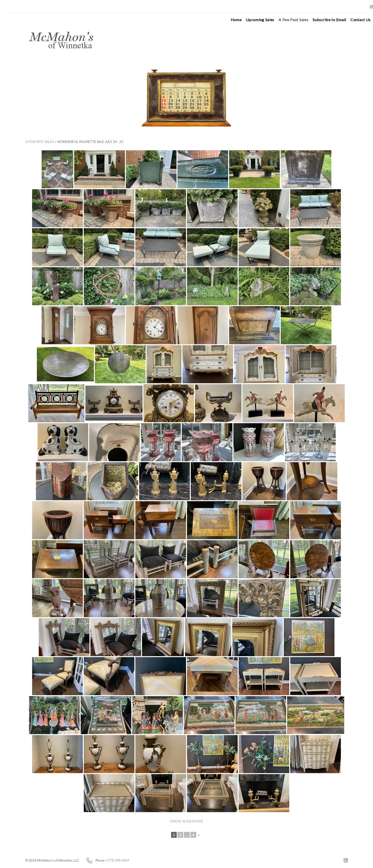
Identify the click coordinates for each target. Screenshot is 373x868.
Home (228, 20)
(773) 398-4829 (118, 860)
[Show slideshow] (186, 821)
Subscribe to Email (321, 20)
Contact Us (352, 20)
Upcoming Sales (252, 20)
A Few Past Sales (285, 20)
